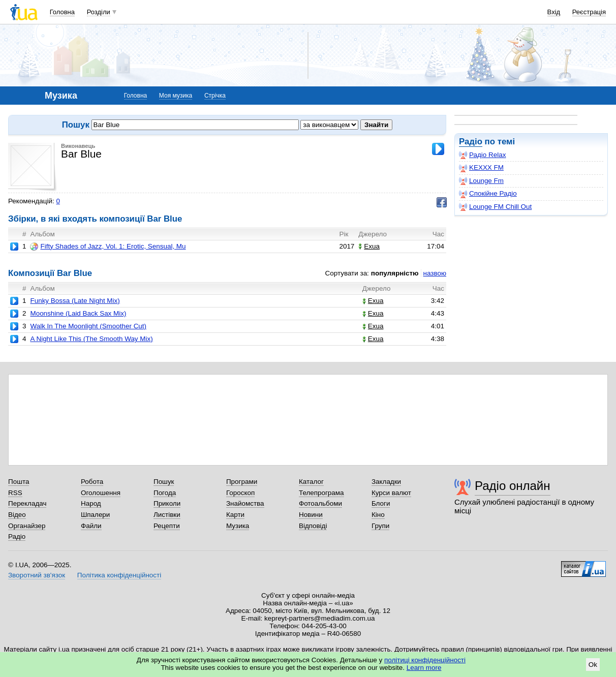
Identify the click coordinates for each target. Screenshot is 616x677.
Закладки (386, 482)
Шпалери (95, 515)
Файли (91, 526)
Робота (92, 482)
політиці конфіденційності (425, 660)
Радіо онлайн (513, 486)
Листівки (167, 515)
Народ (91, 503)
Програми (242, 482)
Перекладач (27, 503)
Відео (17, 515)
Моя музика (176, 96)
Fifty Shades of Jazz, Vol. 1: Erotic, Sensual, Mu (108, 247)
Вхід (554, 12)
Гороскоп (240, 493)
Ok (593, 665)
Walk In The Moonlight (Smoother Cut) (88, 326)
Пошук (164, 482)
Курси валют (391, 493)
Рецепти (167, 526)
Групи (380, 526)
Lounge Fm (481, 181)
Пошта (19, 482)
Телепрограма (321, 493)
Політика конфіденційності (119, 575)
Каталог (311, 482)
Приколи (167, 503)
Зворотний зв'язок (37, 575)
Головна (62, 12)
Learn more (424, 668)
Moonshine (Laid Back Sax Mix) (78, 313)
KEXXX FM (481, 168)
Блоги (381, 503)
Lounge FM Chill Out (495, 207)
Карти (235, 515)
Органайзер (27, 526)
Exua (369, 246)
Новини (311, 515)
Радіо (471, 142)
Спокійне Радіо (488, 194)
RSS (15, 493)
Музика (238, 526)
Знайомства (245, 503)
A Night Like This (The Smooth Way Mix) (91, 339)
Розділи (99, 12)
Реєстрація (589, 12)
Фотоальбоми (320, 503)
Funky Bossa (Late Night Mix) (75, 301)
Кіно (378, 515)
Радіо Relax (482, 155)
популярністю (395, 273)
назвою (435, 273)
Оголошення (101, 493)
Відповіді (313, 526)
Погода (165, 493)
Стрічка (215, 96)
